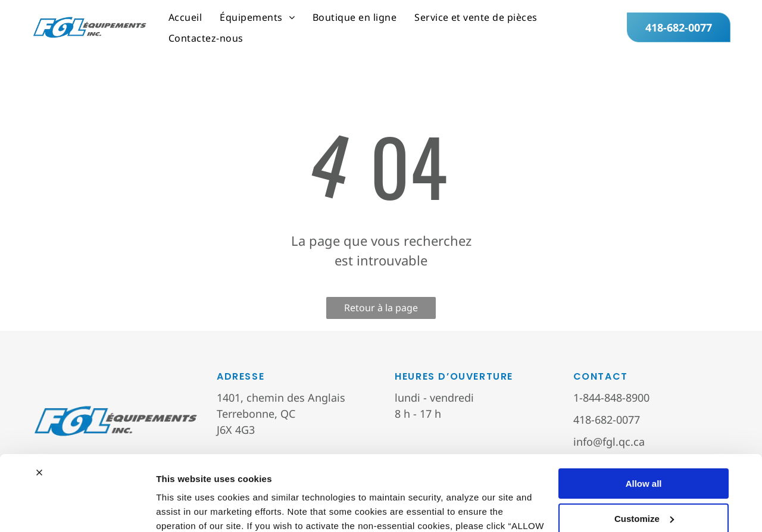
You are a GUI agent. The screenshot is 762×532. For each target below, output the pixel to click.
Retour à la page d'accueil (381, 310)
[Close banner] (39, 408)
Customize (644, 454)
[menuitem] (185, 17)
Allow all (644, 419)
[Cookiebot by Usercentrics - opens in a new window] (77, 509)
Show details (184, 508)
